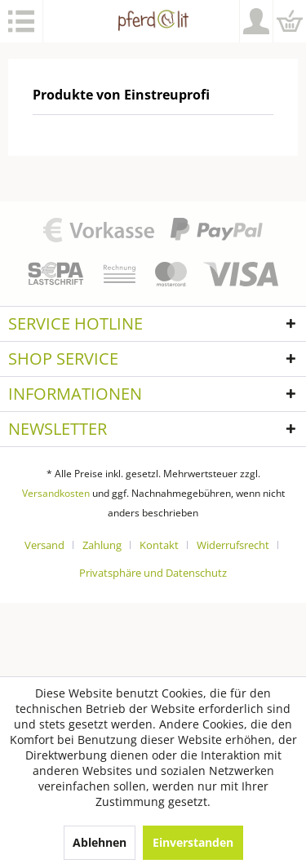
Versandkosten (56, 493)
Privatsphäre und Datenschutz (153, 573)
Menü (21, 21)
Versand (44, 545)
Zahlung (102, 545)
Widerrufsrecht (233, 545)
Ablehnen (100, 842)
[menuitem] (22, 21)
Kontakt (159, 545)
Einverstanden (193, 842)
